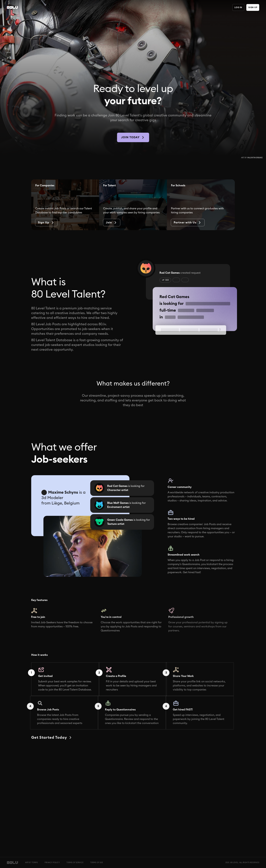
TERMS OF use (97, 863)
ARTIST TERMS (31, 863)
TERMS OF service (75, 863)
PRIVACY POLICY (52, 863)
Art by (252, 158)
